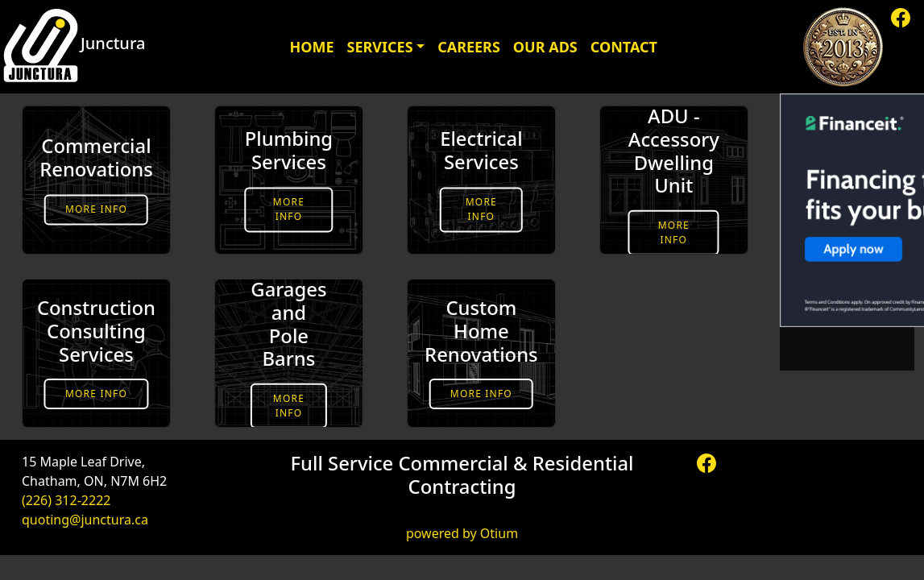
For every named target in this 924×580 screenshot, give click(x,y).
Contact (624, 47)
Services (380, 47)
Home (311, 47)
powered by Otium (462, 533)
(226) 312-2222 (66, 500)
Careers (469, 47)
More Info (96, 209)
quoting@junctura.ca (85, 520)
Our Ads (545, 47)
